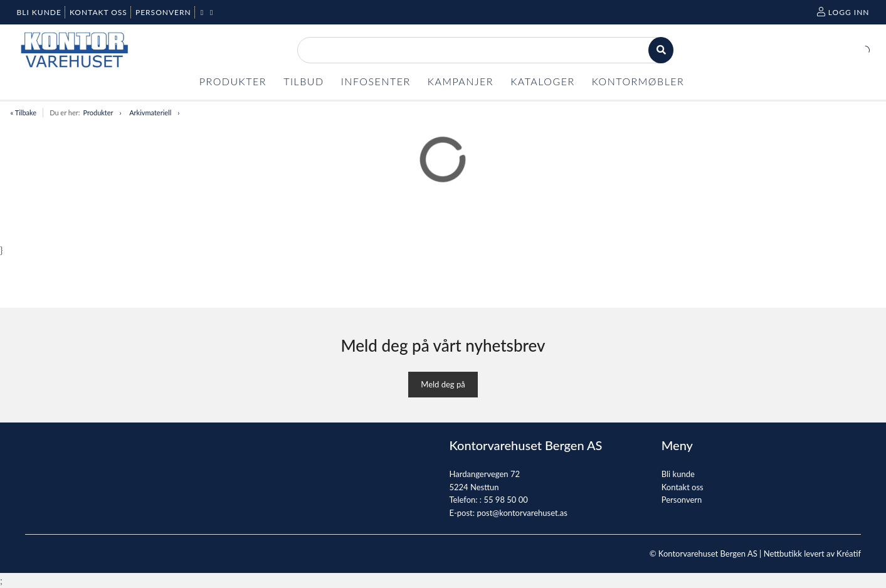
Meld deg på (443, 384)
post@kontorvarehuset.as (522, 513)
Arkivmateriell (150, 113)
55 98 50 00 (505, 500)
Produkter (98, 113)
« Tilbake (24, 113)
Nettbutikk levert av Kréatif (812, 554)
